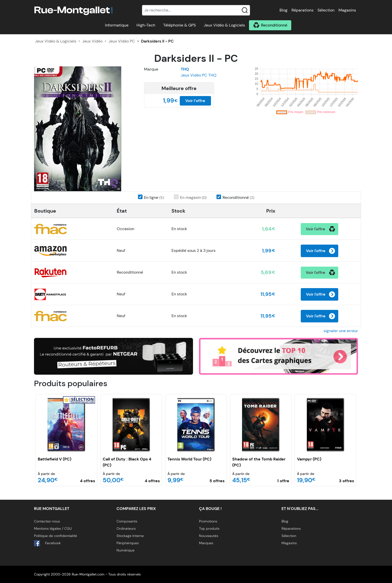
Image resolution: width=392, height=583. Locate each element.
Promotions (208, 521)
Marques (206, 543)
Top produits (209, 528)
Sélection (326, 10)
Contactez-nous (47, 521)
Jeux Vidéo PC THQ (199, 75)
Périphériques (128, 543)
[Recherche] (196, 10)
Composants (127, 521)
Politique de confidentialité (55, 536)
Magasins (347, 10)
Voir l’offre (195, 101)
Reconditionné (274, 25)
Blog (283, 10)
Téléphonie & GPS (179, 25)
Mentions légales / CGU (53, 528)
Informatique (117, 25)
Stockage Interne (130, 536)
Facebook (47, 543)
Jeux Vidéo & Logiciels (224, 25)
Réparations (302, 10)
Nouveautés (209, 536)
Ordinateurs (126, 528)
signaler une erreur (341, 331)
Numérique (125, 550)
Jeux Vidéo (92, 41)
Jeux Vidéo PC (122, 41)
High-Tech (146, 25)
